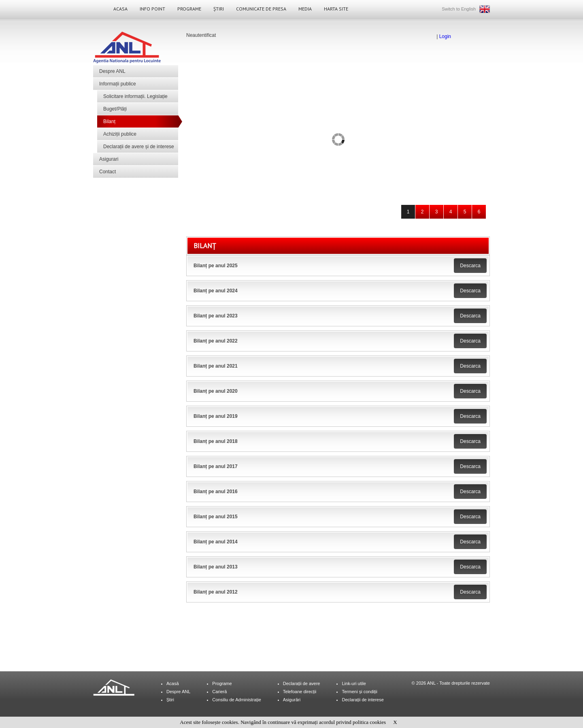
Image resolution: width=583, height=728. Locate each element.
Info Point (152, 9)
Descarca (470, 266)
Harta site (336, 9)
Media (305, 9)
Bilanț (109, 121)
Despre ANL (112, 71)
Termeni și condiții (359, 692)
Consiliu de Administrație (236, 700)
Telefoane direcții (300, 692)
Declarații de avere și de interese (139, 147)
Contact (107, 172)
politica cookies (369, 722)
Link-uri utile (354, 683)
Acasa (120, 9)
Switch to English (459, 9)
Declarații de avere (302, 683)
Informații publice (118, 84)
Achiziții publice (120, 134)
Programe (189, 9)
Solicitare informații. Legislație (135, 96)
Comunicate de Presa (261, 9)
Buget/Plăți (115, 109)
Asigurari (109, 159)
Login (445, 36)
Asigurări (292, 700)
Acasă (173, 683)
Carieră (219, 692)
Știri (219, 9)
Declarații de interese (363, 700)
